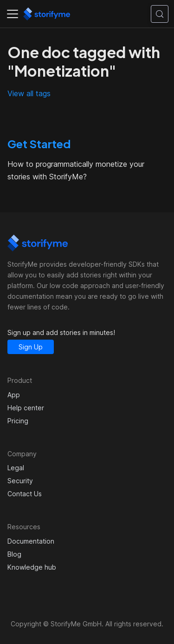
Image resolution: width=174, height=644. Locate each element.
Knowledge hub (32, 567)
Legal (16, 468)
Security (20, 481)
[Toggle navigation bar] (13, 14)
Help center (26, 408)
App (14, 395)
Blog (14, 554)
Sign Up (31, 347)
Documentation (31, 541)
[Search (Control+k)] (160, 14)
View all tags (29, 93)
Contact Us (25, 494)
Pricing (18, 421)
